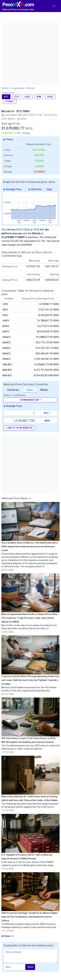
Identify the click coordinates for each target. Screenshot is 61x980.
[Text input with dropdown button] (20, 413)
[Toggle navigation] (54, 6)
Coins (30, 390)
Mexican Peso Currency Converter (26, 384)
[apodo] (14, 967)
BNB (39, 97)
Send (30, 967)
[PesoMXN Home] (18, 3)
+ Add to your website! (19, 428)
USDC (50, 97)
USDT (28, 97)
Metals (44, 390)
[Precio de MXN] (20, 421)
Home (5, 88)
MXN (47, 421)
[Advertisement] (30, 53)
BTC (6, 97)
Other (9, 101)
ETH (17, 97)
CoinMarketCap (30, 400)
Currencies (13, 390)
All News (6, 936)
